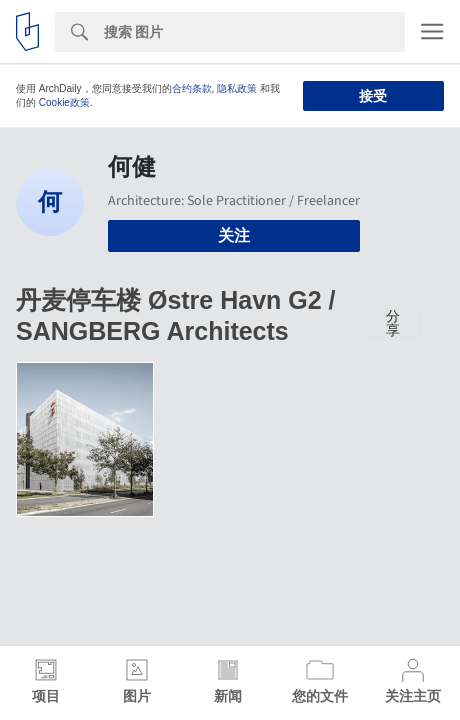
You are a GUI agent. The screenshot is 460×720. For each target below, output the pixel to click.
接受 (373, 96)
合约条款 (192, 88)
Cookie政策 (64, 102)
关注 (234, 235)
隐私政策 (237, 88)
